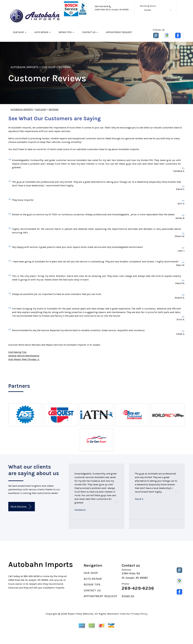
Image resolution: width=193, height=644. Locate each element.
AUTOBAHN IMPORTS (25, 67)
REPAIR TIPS (65, 32)
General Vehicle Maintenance (24, 356)
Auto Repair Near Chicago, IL (24, 359)
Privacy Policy (139, 614)
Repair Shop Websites (81, 614)
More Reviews (21, 507)
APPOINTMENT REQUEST (119, 32)
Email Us (128, 596)
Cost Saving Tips (17, 352)
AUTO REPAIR (41, 32)
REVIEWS (65, 67)
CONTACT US (89, 32)
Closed (147, 10)
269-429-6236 (102, 6)
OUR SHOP (18, 32)
